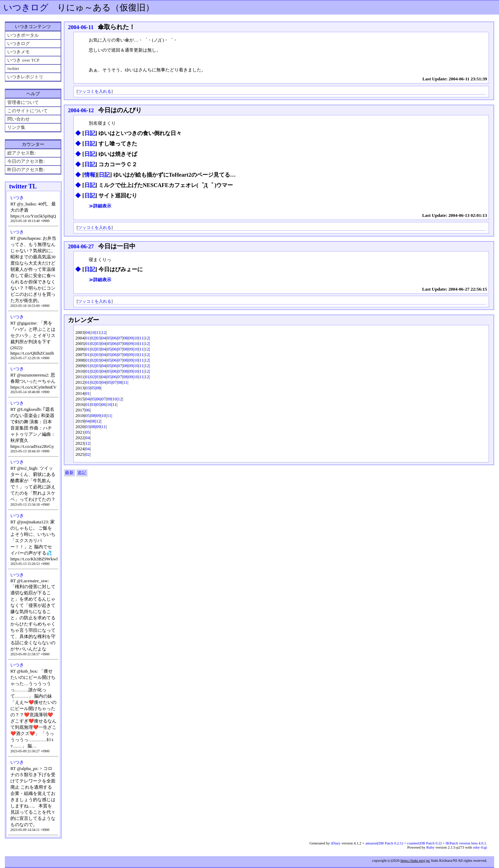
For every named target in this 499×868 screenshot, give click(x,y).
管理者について (23, 102)
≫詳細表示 (100, 206)
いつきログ (26, 7)
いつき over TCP (23, 60)
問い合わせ (19, 119)
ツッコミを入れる (95, 92)
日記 (90, 133)
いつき (17, 198)
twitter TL (23, 186)
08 (125, 338)
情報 (90, 175)
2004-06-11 (81, 27)
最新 (69, 473)
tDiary (336, 843)
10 (93, 332)
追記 (82, 473)
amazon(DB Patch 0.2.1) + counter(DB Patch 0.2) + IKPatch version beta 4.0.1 (426, 843)
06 (115, 338)
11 (98, 332)
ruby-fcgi (480, 847)
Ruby (430, 847)
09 (131, 338)
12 (103, 332)
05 (109, 338)
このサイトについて (28, 111)
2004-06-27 (81, 246)
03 (98, 338)
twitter (13, 68)
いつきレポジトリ (25, 77)
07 (120, 338)
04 (87, 332)
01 (87, 338)
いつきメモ (19, 52)
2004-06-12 (81, 110)
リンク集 (16, 127)
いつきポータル (23, 35)
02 (93, 338)
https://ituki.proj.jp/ (415, 860)
